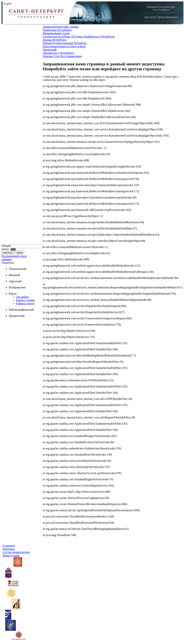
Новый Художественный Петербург (65, 43)
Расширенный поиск (14, 256)
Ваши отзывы (11, 555)
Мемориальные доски (56, 33)
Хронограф (50, 50)
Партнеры (9, 549)
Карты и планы (25, 300)
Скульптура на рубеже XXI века (63, 37)
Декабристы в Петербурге (99, 37)
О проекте (9, 546)
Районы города (25, 303)
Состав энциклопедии (16, 552)
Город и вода (78, 46)
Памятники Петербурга (57, 30)
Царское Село (52, 56)
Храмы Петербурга (55, 40)
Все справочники (71, 56)
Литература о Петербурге (58, 53)
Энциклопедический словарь (61, 27)
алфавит (7, 259)
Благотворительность (56, 46)
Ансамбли (22, 297)
